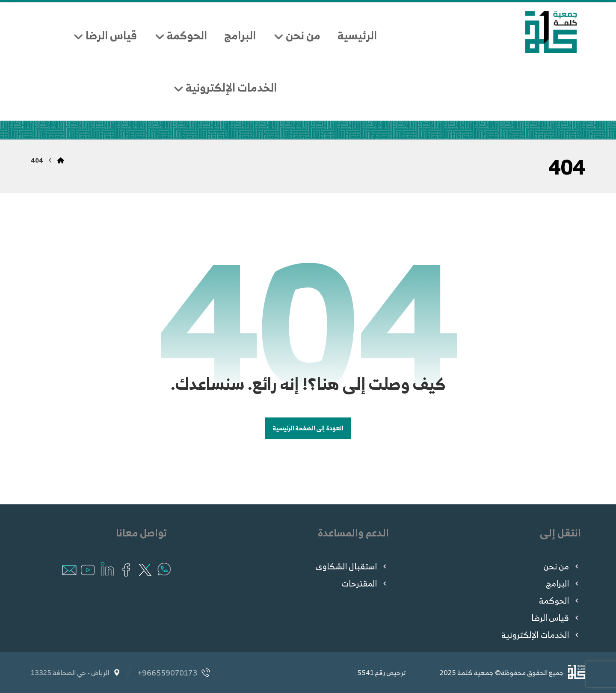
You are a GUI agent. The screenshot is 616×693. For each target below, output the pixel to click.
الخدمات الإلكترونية (541, 635)
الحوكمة (560, 600)
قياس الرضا (556, 617)
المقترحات (365, 583)
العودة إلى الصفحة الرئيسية (308, 428)
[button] (164, 567)
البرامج (563, 583)
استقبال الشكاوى (352, 566)
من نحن (562, 566)
